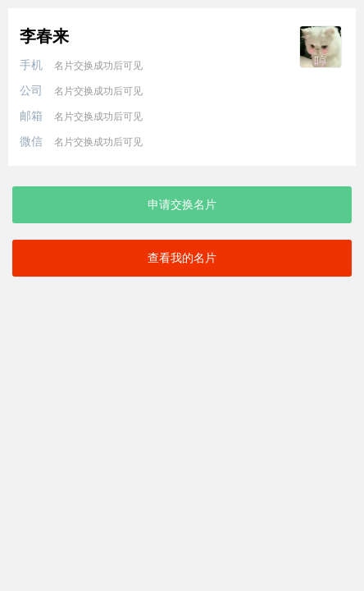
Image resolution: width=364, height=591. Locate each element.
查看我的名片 (182, 258)
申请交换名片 (182, 204)
